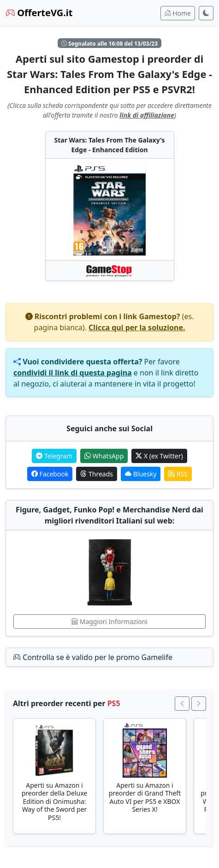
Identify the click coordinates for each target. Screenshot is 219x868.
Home (178, 13)
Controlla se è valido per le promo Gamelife (93, 657)
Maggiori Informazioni (109, 621)
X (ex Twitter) (159, 456)
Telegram (54, 456)
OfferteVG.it (39, 13)
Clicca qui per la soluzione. (137, 327)
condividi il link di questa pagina (73, 373)
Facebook (50, 474)
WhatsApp (104, 456)
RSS (178, 474)
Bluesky (141, 474)
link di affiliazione (147, 115)
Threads (97, 474)
